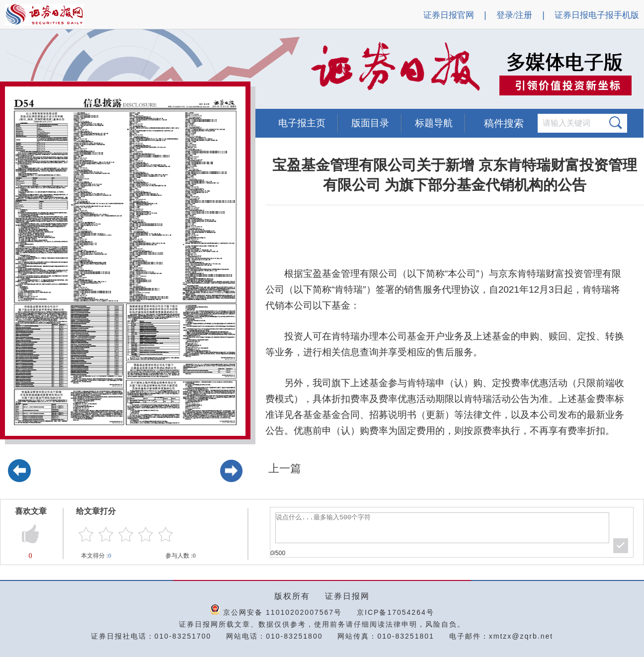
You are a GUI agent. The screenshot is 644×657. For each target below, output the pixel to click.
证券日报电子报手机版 (597, 15)
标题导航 (434, 123)
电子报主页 (302, 123)
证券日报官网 (449, 15)
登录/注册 (515, 15)
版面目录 (370, 123)
